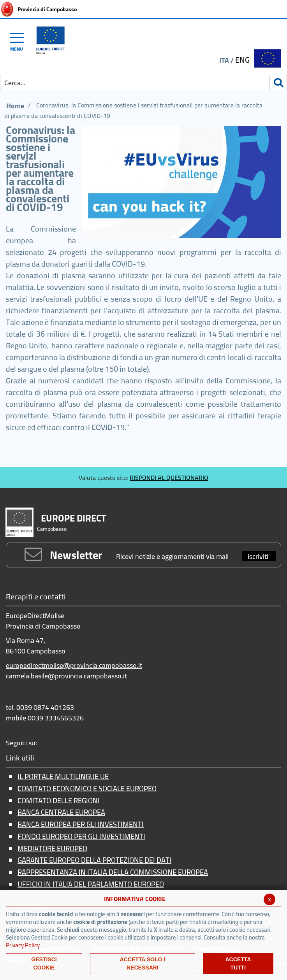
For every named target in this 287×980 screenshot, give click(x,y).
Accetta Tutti (238, 963)
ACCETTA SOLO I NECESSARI (143, 963)
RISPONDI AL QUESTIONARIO (169, 478)
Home (15, 106)
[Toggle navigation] (20, 41)
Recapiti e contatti (36, 597)
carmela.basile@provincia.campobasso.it (66, 676)
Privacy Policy (23, 945)
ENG (242, 60)
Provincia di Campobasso (47, 9)
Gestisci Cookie (44, 963)
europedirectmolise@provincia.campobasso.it (74, 665)
